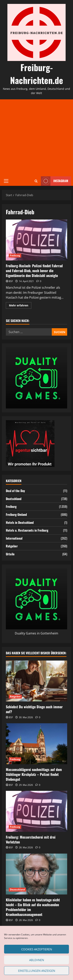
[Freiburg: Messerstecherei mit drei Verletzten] (36, 811)
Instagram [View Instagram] (55, 181)
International (14, 538)
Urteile (10, 554)
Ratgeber (12, 546)
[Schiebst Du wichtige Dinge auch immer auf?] (36, 681)
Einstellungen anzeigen (37, 971)
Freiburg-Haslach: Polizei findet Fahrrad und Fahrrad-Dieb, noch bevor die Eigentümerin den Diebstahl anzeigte (36, 240)
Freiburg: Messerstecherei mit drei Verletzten (31, 839)
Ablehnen (37, 960)
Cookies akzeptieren (37, 949)
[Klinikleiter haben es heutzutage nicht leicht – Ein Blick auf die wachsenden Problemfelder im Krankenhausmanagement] (36, 874)
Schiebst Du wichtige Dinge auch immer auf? (34, 709)
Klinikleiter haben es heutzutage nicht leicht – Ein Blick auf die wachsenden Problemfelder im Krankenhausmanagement (33, 907)
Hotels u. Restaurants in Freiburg (27, 530)
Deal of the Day (15, 491)
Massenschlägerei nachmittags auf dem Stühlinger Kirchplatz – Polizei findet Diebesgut (34, 774)
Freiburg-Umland (16, 514)
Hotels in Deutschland (20, 522)
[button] (6, 181)
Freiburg (15, 255)
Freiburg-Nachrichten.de (37, 74)
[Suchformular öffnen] (36, 181)
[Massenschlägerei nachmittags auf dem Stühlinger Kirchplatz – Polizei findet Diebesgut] (36, 744)
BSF (11, 281)
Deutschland (14, 499)
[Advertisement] (36, 138)
